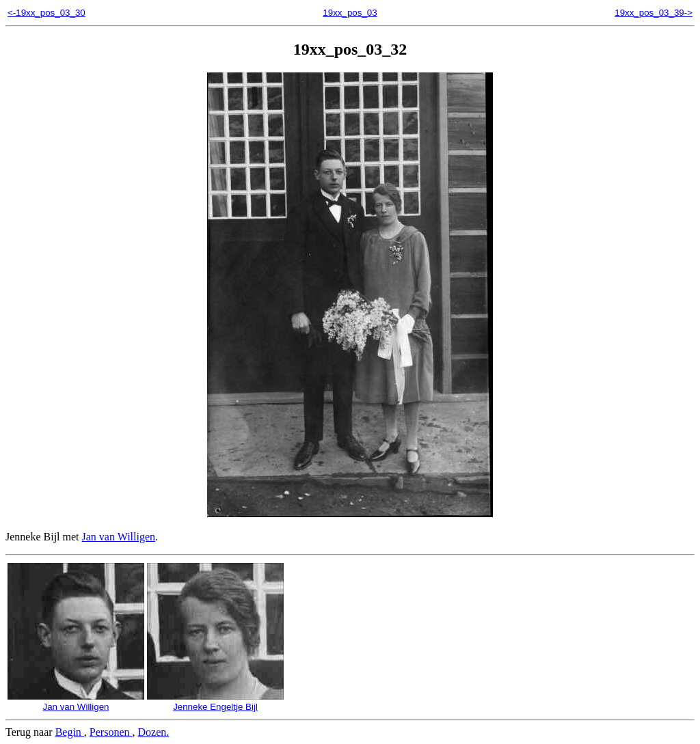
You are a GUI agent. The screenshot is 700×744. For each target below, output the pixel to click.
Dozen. (154, 732)
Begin (70, 732)
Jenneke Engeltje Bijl (215, 702)
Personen (111, 732)
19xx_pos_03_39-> (654, 13)
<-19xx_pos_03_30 (46, 13)
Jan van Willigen (119, 537)
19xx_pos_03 (350, 13)
